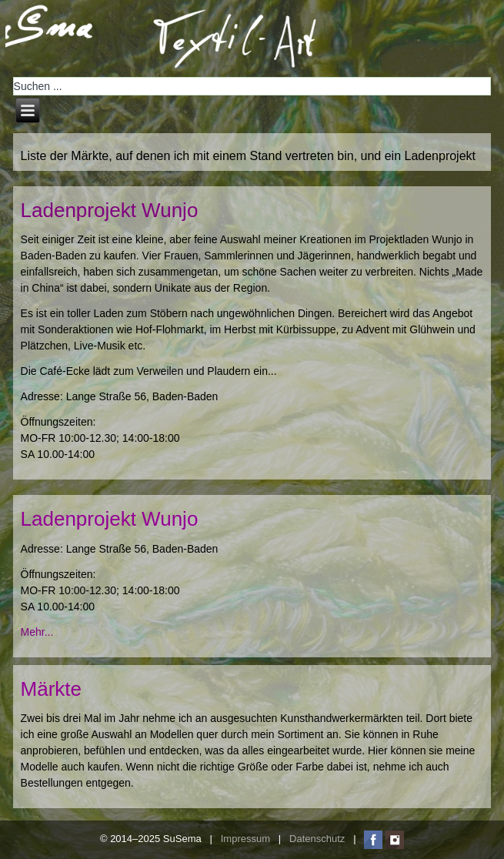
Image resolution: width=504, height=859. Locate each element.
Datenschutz (317, 839)
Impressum (245, 839)
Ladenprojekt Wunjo (110, 210)
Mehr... (37, 632)
